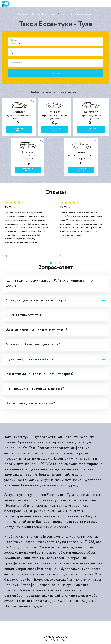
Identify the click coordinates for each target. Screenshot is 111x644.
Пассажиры (16, 63)
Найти (56, 73)
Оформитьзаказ (19, 130)
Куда (12, 51)
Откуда (14, 40)
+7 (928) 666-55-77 (55, 637)
